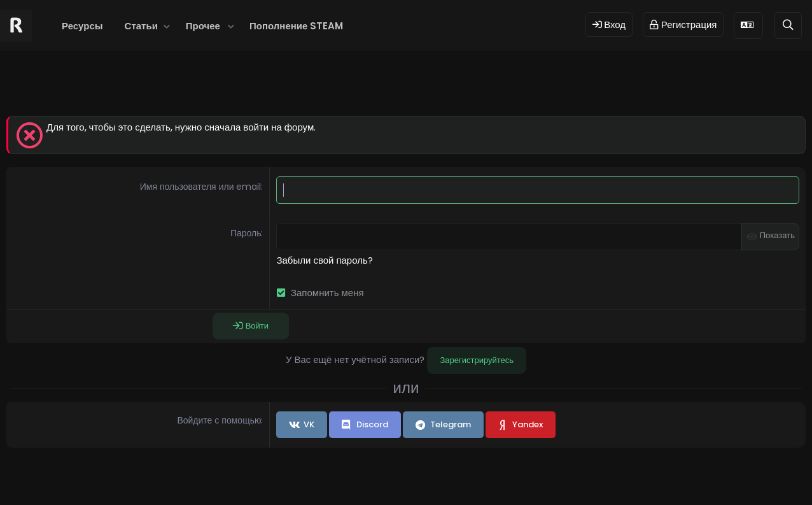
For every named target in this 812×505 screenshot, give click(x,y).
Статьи (141, 26)
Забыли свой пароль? (324, 260)
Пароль (246, 233)
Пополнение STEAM (296, 26)
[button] (167, 26)
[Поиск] (788, 25)
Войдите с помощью (219, 420)
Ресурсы (82, 26)
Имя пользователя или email (201, 187)
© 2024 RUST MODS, (399, 475)
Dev (449, 475)
